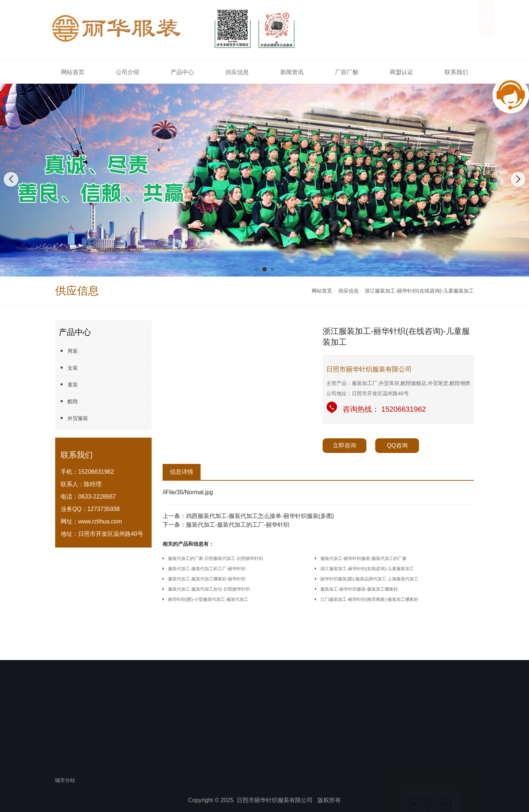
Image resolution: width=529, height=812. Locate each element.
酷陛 (68, 401)
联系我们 (456, 72)
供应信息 (237, 72)
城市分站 (65, 780)
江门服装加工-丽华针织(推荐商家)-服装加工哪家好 (369, 599)
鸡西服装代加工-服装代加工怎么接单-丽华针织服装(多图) (260, 516)
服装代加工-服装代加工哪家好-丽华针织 (207, 579)
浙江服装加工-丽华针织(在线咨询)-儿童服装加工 (419, 291)
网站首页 (73, 72)
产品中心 (182, 72)
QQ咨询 (397, 445)
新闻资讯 (292, 72)
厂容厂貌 (347, 72)
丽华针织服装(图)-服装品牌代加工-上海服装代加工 (369, 579)
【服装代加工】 (103, 656)
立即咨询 (345, 445)
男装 (68, 351)
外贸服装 (73, 418)
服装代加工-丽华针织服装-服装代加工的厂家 (364, 559)
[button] (256, 269)
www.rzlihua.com (100, 521)
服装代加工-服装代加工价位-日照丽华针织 (209, 589)
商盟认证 (401, 72)
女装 (68, 368)
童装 (68, 384)
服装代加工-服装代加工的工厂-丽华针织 (238, 525)
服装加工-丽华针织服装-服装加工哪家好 (359, 589)
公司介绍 (128, 72)
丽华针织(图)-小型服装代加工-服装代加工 (208, 599)
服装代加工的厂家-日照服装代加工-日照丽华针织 (216, 559)
